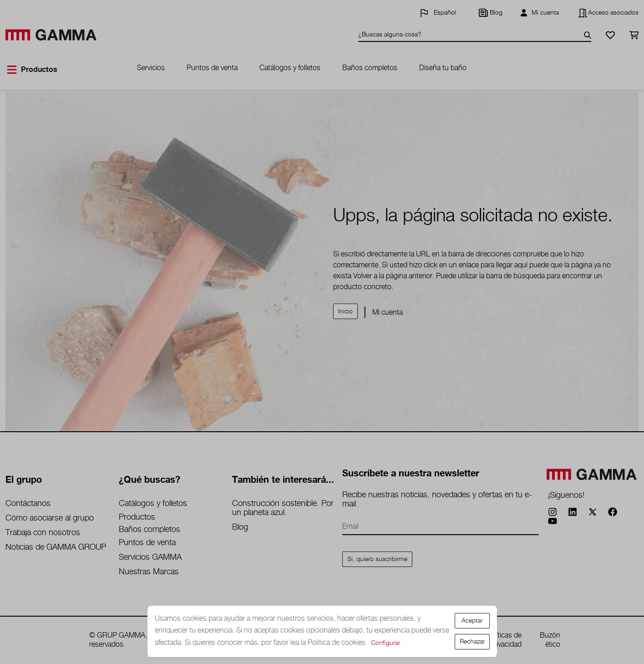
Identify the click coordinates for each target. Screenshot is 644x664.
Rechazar (472, 642)
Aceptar (472, 621)
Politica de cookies (337, 643)
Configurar (385, 643)
